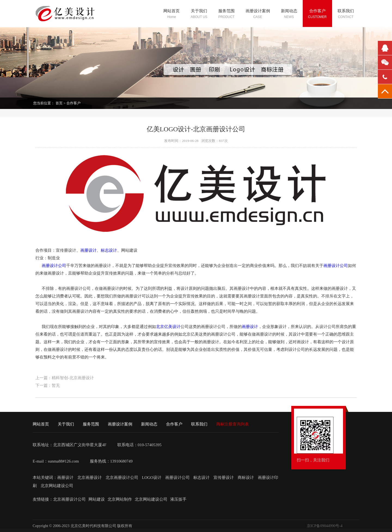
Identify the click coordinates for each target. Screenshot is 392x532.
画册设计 (88, 250)
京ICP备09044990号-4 (325, 526)
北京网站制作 (120, 499)
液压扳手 (178, 499)
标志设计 (109, 250)
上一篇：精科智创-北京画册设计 (65, 378)
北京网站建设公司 (57, 486)
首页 (59, 103)
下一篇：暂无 (48, 385)
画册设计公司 (54, 266)
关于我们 (66, 424)
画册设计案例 (120, 424)
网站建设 (97, 499)
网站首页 (41, 424)
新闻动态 (149, 424)
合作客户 (73, 103)
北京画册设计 (90, 478)
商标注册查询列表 (232, 424)
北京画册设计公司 (122, 478)
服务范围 (91, 424)
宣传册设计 (224, 478)
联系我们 (199, 424)
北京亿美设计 (168, 327)
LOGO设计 (152, 478)
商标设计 (246, 478)
